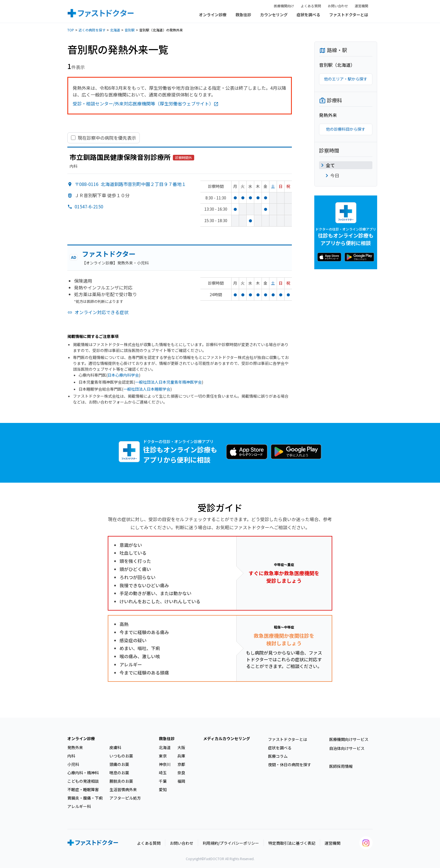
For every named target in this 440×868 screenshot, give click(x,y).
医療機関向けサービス (349, 739)
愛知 (163, 789)
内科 (71, 756)
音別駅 (130, 30)
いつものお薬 (121, 756)
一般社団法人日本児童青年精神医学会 (168, 382)
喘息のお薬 (119, 773)
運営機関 (361, 6)
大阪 (181, 747)
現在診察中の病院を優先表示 (107, 138)
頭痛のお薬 (119, 764)
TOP (71, 30)
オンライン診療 (213, 15)
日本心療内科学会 (123, 375)
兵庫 (181, 756)
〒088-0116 (130, 184)
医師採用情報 (341, 766)
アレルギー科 (79, 806)
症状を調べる (308, 15)
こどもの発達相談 (83, 781)
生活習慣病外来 (123, 789)
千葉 (163, 781)
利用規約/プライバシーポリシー (231, 843)
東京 (163, 756)
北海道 (115, 30)
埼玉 (163, 773)
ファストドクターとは (349, 15)
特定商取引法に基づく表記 (292, 843)
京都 (181, 764)
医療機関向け (284, 6)
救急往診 (243, 15)
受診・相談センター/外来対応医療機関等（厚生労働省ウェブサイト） (146, 103)
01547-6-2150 (89, 206)
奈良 (181, 773)
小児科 (73, 764)
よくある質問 (311, 6)
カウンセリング (274, 15)
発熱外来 (75, 747)
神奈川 (165, 764)
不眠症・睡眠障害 (83, 789)
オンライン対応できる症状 (102, 312)
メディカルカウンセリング (227, 738)
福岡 (181, 781)
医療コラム (278, 756)
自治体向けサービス (347, 748)
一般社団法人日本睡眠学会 (147, 389)
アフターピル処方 (125, 798)
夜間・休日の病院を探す (290, 765)
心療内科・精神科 (83, 773)
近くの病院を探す (92, 30)
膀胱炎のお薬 (121, 781)
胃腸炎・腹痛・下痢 (85, 798)
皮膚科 (115, 747)
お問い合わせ (338, 6)
